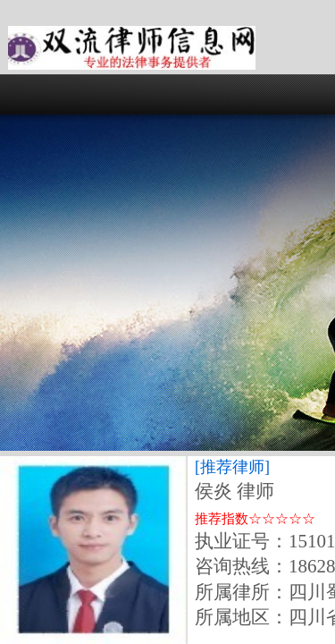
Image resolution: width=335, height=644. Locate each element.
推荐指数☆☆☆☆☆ (255, 519)
